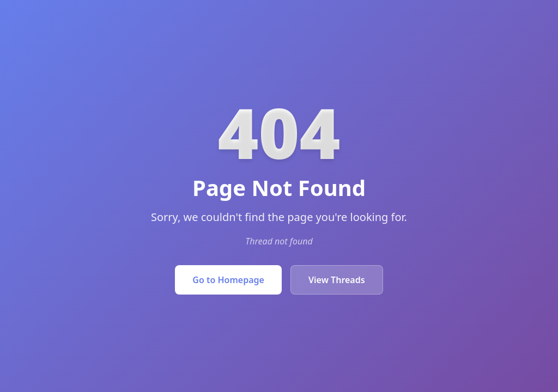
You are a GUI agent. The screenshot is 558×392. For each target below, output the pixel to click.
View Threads (337, 280)
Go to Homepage (228, 280)
